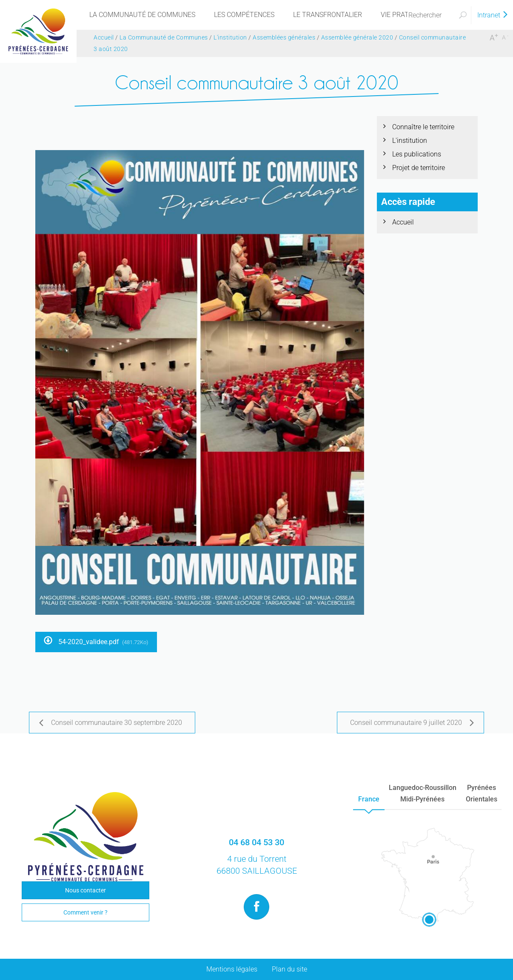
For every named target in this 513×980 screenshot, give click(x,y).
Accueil (403, 222)
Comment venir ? (85, 912)
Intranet (493, 15)
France (369, 799)
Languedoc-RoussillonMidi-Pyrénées (423, 793)
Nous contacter (85, 890)
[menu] (142, 15)
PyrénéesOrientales (482, 793)
